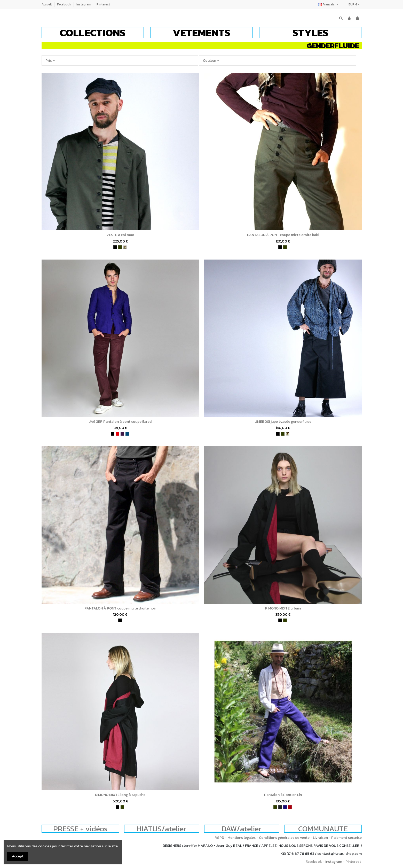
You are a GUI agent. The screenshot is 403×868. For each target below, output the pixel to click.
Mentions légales (242, 838)
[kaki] (120, 247)
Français (329, 4)
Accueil (47, 4)
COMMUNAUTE (323, 829)
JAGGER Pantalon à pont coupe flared (120, 422)
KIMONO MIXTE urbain (283, 608)
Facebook (64, 4)
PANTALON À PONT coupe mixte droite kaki (283, 235)
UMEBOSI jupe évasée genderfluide (283, 422)
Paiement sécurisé (346, 838)
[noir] (115, 247)
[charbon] (280, 807)
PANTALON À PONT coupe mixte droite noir (120, 608)
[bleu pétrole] (127, 434)
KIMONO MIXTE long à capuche (120, 795)
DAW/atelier (242, 829)
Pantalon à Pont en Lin (283, 795)
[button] (93, 33)
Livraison (320, 838)
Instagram (84, 4)
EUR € (354, 4)
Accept (18, 856)
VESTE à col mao (120, 235)
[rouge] (117, 434)
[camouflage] (125, 247)
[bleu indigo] (285, 807)
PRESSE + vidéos (80, 829)
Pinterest (103, 4)
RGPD (219, 838)
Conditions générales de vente (284, 838)
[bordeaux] (290, 807)
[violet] (122, 434)
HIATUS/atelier (161, 829)
